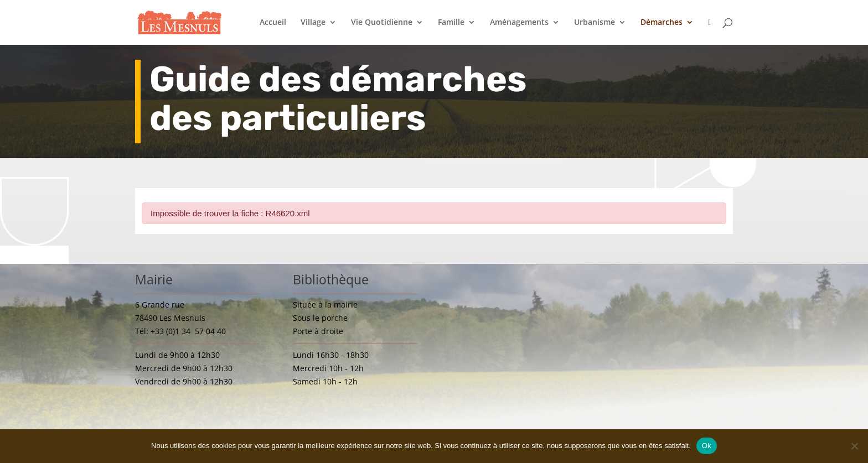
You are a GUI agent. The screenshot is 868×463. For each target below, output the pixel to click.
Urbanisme (595, 23)
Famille (451, 23)
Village (313, 23)
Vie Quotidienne (382, 23)
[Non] (854, 446)
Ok (707, 446)
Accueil (273, 23)
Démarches (662, 23)
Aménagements (519, 23)
